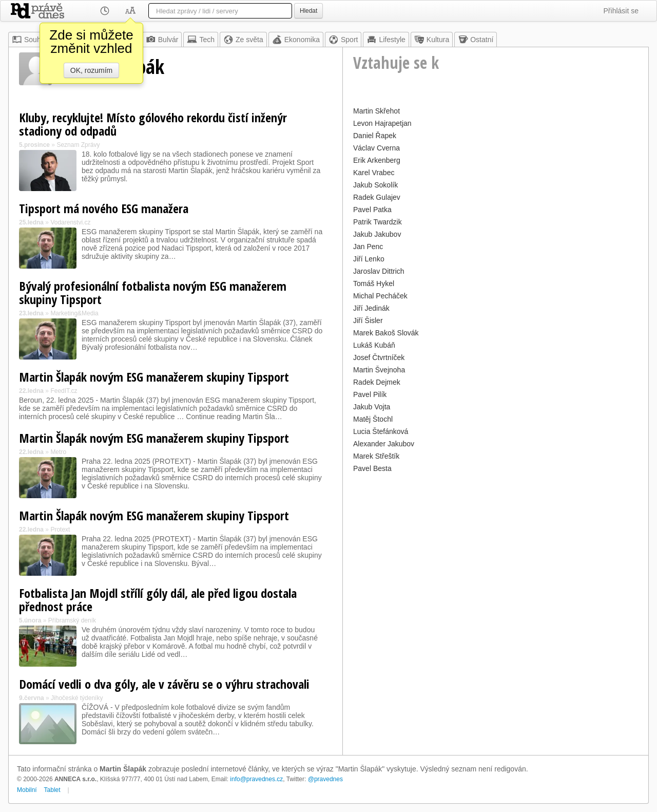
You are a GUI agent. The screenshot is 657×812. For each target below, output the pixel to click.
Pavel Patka (372, 210)
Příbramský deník (72, 620)
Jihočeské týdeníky (77, 698)
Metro (58, 452)
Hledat (308, 11)
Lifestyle (386, 40)
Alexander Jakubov (384, 444)
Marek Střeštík (376, 456)
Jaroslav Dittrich (379, 271)
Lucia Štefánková (381, 431)
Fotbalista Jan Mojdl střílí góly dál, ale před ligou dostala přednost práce (158, 600)
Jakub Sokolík (375, 185)
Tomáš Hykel (374, 284)
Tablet (52, 790)
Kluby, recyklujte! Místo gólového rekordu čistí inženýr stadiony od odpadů (153, 124)
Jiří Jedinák (371, 308)
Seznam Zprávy (78, 145)
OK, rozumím (91, 70)
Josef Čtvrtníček (379, 357)
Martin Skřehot (376, 111)
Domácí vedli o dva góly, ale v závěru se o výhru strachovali (164, 684)
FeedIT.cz (64, 391)
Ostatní (476, 40)
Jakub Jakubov (377, 234)
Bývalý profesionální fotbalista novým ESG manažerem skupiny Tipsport (153, 292)
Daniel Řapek (375, 136)
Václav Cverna (376, 148)
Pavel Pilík (370, 394)
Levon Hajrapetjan (382, 123)
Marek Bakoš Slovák (386, 333)
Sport (343, 40)
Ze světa (243, 40)
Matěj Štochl (373, 419)
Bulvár (162, 40)
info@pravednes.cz (256, 779)
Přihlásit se (621, 11)
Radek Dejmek (377, 382)
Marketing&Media (74, 313)
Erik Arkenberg (377, 160)
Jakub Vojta (372, 407)
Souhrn (30, 40)
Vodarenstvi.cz (70, 222)
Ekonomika (296, 40)
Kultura (432, 40)
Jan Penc (368, 247)
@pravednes (325, 779)
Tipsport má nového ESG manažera (104, 208)
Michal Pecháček (380, 296)
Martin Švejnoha (379, 370)
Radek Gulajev (377, 197)
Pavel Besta (372, 468)
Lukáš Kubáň (374, 345)
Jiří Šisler (368, 320)
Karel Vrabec (374, 173)
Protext (60, 530)
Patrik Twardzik (378, 222)
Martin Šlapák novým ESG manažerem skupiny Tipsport (154, 377)
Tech (201, 40)
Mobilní (27, 790)
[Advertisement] (496, 547)
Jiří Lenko (369, 259)
